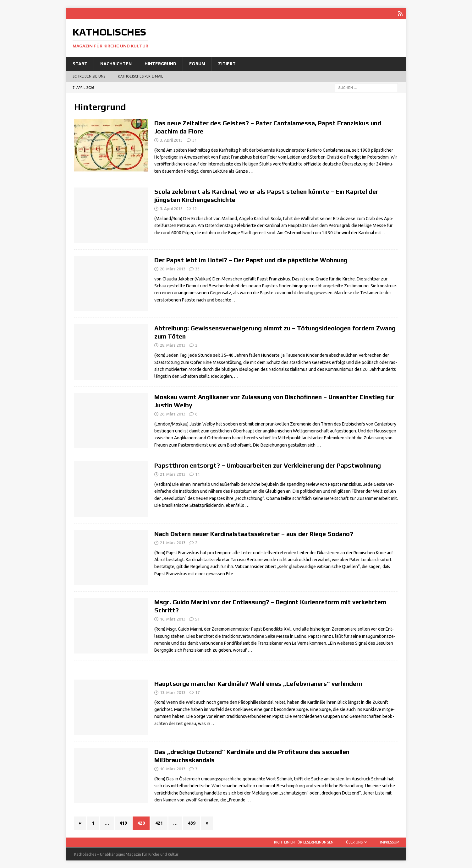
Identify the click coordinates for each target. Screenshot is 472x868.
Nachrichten (116, 63)
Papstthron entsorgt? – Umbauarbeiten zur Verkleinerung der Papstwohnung (268, 465)
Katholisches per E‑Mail (140, 76)
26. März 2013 (173, 414)
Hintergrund (160, 63)
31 (195, 140)
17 (197, 692)
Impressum (390, 842)
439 (192, 823)
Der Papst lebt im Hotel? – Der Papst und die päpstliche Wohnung (251, 260)
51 (197, 619)
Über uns (354, 842)
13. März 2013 (173, 692)
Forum (197, 63)
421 (159, 823)
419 (123, 823)
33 (197, 269)
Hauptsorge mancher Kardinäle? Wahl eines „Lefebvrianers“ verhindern (258, 683)
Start (80, 63)
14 (197, 474)
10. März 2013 (173, 768)
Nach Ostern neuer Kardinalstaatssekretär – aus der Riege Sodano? (254, 533)
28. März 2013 (173, 269)
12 (195, 208)
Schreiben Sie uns (89, 76)
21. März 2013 (173, 474)
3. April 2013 (171, 140)
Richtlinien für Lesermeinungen (304, 842)
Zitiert (227, 63)
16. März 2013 (173, 619)
